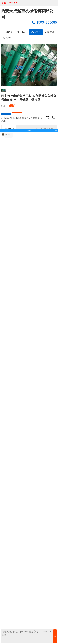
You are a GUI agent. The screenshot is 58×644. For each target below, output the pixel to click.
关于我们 (22, 32)
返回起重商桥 (10, 3)
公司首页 (8, 32)
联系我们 (8, 38)
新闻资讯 (49, 32)
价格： (5, 106)
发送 (55, 636)
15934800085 (44, 22)
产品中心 (36, 32)
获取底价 (12, 115)
